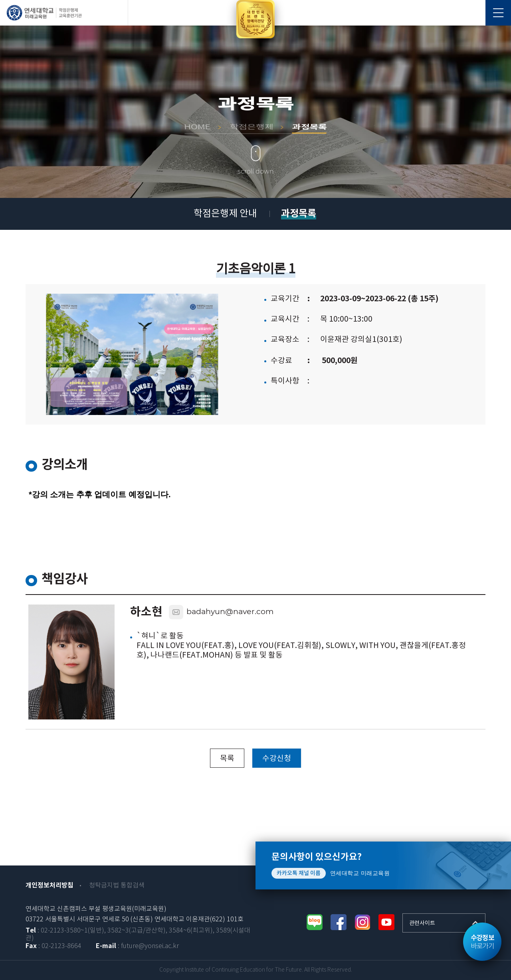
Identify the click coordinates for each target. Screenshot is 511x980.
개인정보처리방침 (50, 885)
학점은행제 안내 (225, 214)
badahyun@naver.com (230, 611)
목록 (227, 759)
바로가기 (482, 942)
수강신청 (277, 759)
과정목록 (299, 214)
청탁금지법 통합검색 (117, 886)
